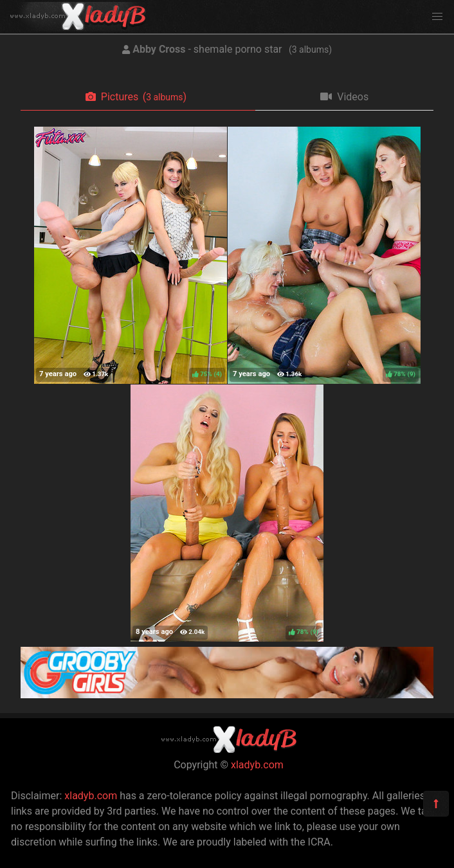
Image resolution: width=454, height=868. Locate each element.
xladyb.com (257, 765)
